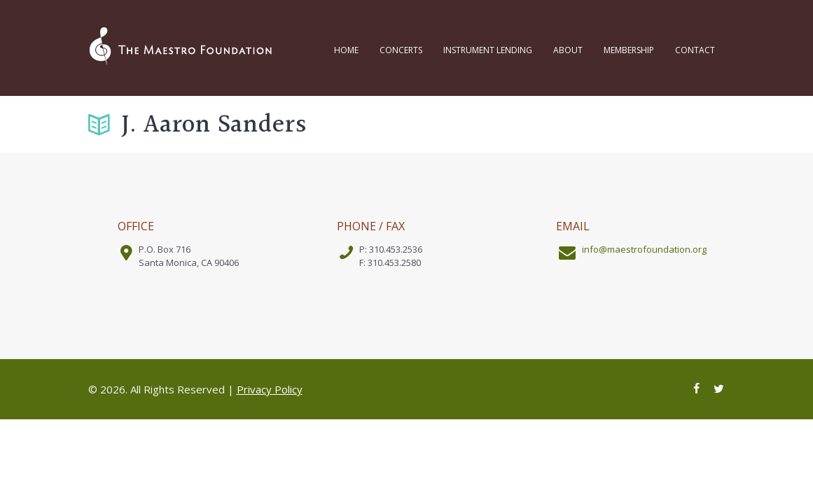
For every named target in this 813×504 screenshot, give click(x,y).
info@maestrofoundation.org (644, 249)
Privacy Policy (270, 389)
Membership (629, 50)
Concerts (401, 50)
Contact (695, 50)
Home (346, 50)
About (568, 50)
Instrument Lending (488, 50)
